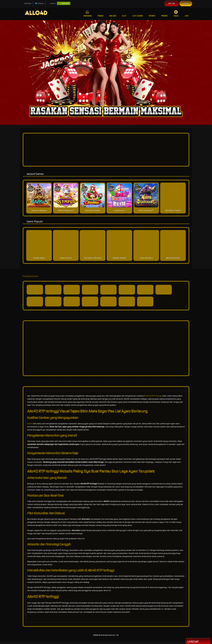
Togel (176, 14)
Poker (100, 14)
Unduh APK (64, 4)
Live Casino (138, 14)
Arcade (113, 14)
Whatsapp (26, 3)
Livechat (198, 641)
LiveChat (51, 3)
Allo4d (100, 635)
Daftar (172, 3)
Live (187, 14)
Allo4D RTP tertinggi (154, 396)
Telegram (39, 3)
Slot (124, 14)
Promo (164, 14)
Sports (152, 14)
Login (186, 3)
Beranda (88, 14)
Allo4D (30, 424)
